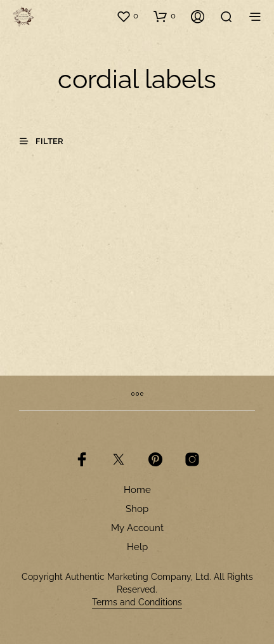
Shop (137, 509)
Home (137, 490)
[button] (127, 16)
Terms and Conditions (137, 602)
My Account (137, 528)
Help (137, 547)
